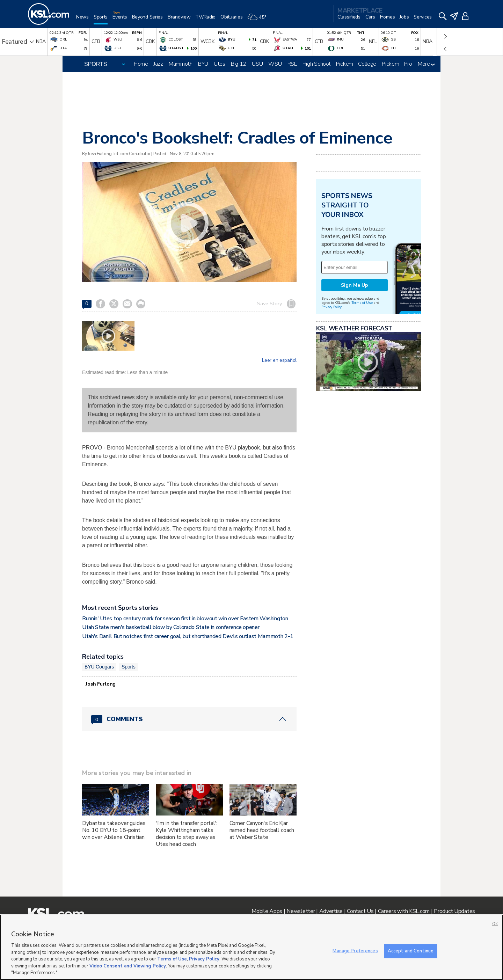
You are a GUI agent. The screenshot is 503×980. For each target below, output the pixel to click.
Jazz (158, 64)
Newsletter (301, 911)
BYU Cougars (99, 667)
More (426, 64)
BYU (203, 64)
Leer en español (279, 360)
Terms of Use (362, 303)
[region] (251, 947)
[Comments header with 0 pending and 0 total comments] (189, 719)
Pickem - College (356, 64)
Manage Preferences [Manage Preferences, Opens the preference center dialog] (355, 951)
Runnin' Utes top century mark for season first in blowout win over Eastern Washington (185, 619)
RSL (292, 64)
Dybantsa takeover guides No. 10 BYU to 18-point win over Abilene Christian (114, 830)
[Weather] (259, 20)
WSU (275, 64)
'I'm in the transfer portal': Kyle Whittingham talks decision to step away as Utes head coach (187, 834)
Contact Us (360, 911)
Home (141, 64)
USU (257, 64)
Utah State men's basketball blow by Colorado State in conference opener (171, 627)
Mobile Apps (267, 911)
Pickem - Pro (397, 64)
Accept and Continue (411, 951)
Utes (220, 64)
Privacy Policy (331, 307)
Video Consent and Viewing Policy (128, 966)
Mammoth (181, 64)
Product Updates (454, 911)
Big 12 (239, 64)
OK (495, 924)
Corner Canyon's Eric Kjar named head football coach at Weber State (262, 830)
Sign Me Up (355, 285)
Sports (129, 667)
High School (316, 64)
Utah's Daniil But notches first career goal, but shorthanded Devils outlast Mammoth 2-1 (188, 636)
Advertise (331, 911)
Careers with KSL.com (404, 911)
